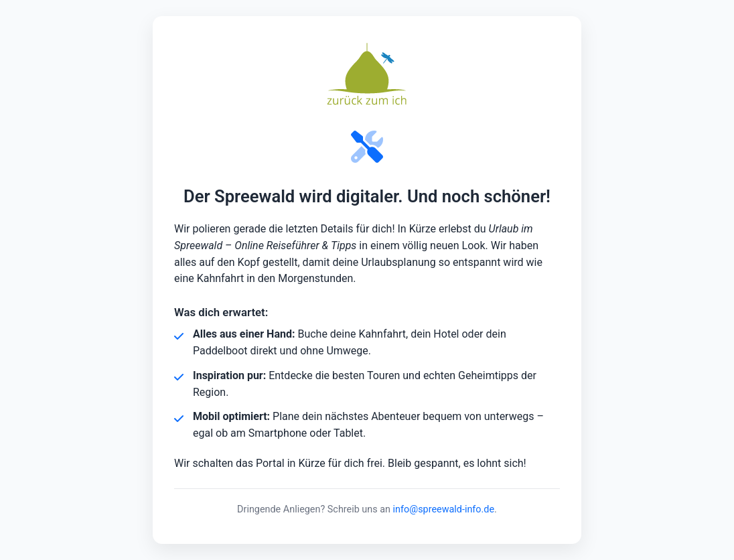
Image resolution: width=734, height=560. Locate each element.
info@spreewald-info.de (444, 509)
